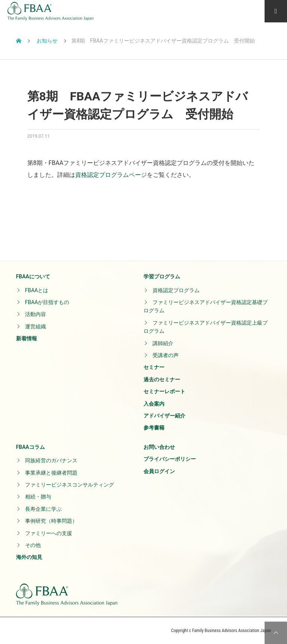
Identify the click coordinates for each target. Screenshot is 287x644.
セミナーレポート (164, 391)
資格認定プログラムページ (111, 175)
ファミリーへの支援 (49, 533)
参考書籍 (154, 428)
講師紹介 (163, 343)
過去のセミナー (162, 379)
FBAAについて (33, 276)
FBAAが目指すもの (47, 302)
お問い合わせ (159, 447)
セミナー (154, 367)
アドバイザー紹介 (164, 416)
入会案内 (154, 404)
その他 (33, 545)
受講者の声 (166, 355)
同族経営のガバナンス (51, 460)
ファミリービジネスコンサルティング (70, 485)
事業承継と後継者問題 (51, 473)
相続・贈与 (38, 497)
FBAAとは (37, 290)
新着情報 (27, 338)
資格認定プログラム (176, 290)
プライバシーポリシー (170, 459)
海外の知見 (29, 557)
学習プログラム (162, 276)
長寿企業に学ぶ (43, 509)
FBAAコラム (30, 447)
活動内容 (36, 314)
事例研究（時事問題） (51, 521)
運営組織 (36, 326)
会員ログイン (159, 471)
